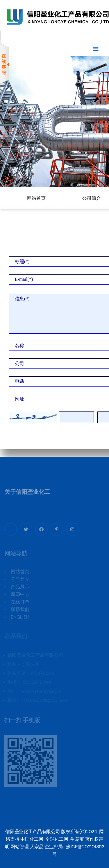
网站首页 (36, 198)
